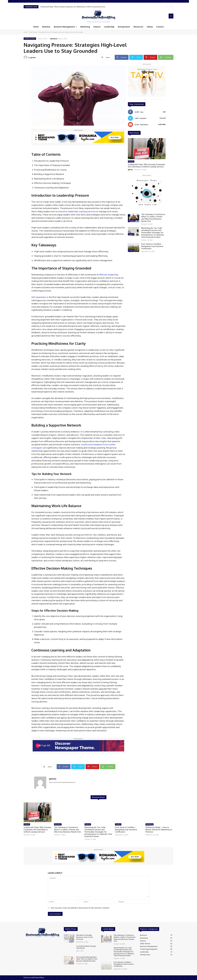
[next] (172, 7)
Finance (131, 161)
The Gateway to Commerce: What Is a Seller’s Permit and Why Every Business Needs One (153, 218)
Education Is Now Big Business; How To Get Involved (84, 937)
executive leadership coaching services (77, 211)
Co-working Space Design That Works (86, 947)
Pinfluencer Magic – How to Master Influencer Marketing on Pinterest (159, 830)
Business (132, 220)
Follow (163, 118)
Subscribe (162, 124)
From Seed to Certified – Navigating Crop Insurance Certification (152, 246)
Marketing (150, 824)
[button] (171, 16)
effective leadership (109, 275)
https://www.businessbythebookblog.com (62, 782)
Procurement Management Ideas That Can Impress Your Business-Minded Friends (87, 959)
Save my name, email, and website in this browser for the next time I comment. (80, 908)
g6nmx (33, 57)
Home (25, 32)
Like (164, 112)
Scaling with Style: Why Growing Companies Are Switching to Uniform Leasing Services (73, 7)
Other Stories (33, 32)
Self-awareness (39, 297)
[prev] (168, 7)
